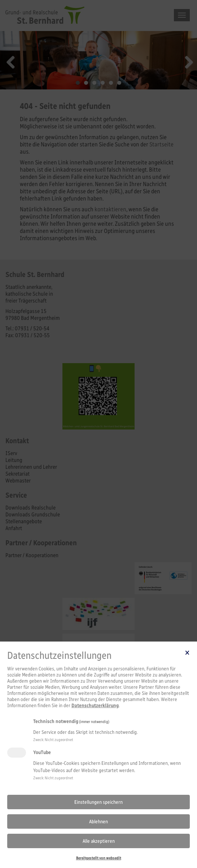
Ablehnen (98, 822)
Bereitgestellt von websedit (99, 858)
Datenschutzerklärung (95, 706)
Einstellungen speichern (98, 802)
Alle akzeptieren (99, 841)
